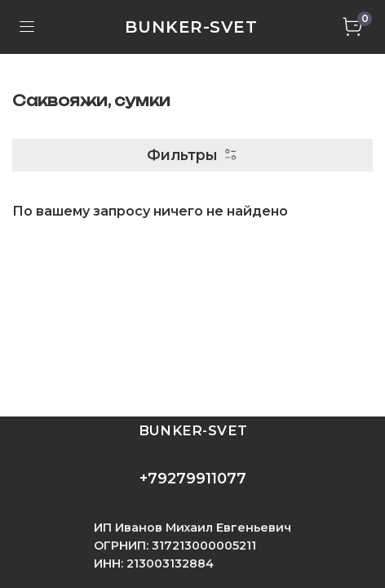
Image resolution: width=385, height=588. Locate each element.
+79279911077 (193, 479)
